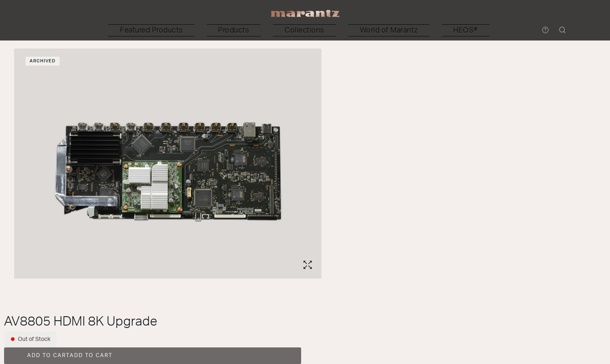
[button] (212, 30)
